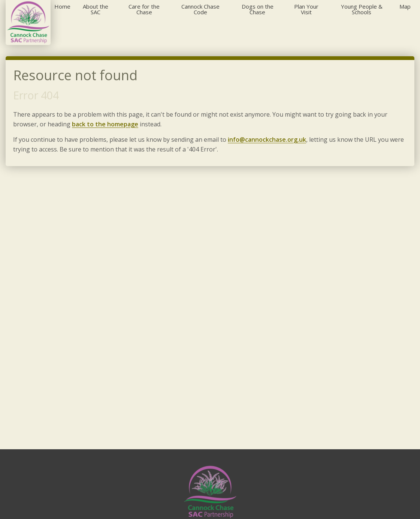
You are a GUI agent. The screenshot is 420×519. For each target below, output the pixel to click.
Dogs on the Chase (258, 9)
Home (62, 6)
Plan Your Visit (306, 9)
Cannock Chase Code (200, 9)
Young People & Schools (362, 9)
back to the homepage (105, 124)
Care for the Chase (144, 9)
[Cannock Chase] (28, 22)
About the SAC (96, 9)
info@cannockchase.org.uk (267, 139)
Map (405, 6)
